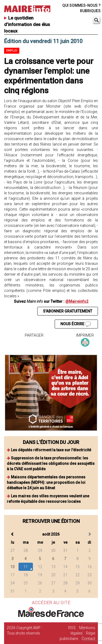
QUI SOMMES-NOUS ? (81, 5)
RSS (72, 628)
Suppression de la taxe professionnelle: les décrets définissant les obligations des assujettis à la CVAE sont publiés (51, 463)
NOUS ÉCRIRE (76, 324)
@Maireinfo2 (77, 301)
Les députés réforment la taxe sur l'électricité (51, 450)
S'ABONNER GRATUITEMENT (68, 311)
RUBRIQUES (90, 11)
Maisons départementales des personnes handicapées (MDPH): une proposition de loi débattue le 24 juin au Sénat (46, 482)
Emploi (12, 51)
